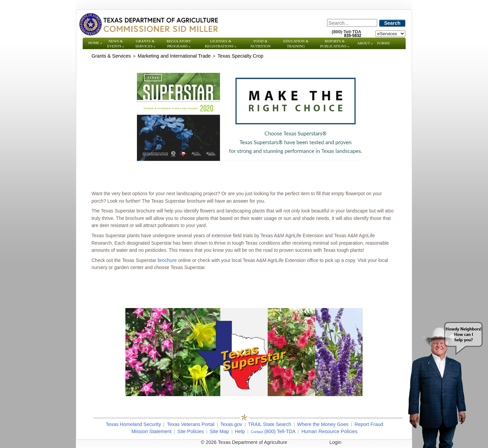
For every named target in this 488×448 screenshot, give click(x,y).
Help (240, 431)
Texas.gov (231, 424)
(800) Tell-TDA (280, 431)
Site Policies (190, 431)
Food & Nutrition (261, 44)
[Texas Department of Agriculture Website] (148, 24)
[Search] (352, 23)
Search (392, 23)
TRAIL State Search (270, 424)
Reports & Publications (334, 44)
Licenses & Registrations (221, 44)
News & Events (116, 44)
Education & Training (296, 44)
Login (335, 442)
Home (95, 43)
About (365, 43)
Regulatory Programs (179, 44)
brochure (167, 260)
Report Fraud (369, 424)
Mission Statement (151, 431)
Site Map (219, 431)
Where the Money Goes (323, 424)
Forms (383, 43)
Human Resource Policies (329, 431)
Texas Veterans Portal (190, 424)
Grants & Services (145, 44)
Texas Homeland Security (133, 424)
